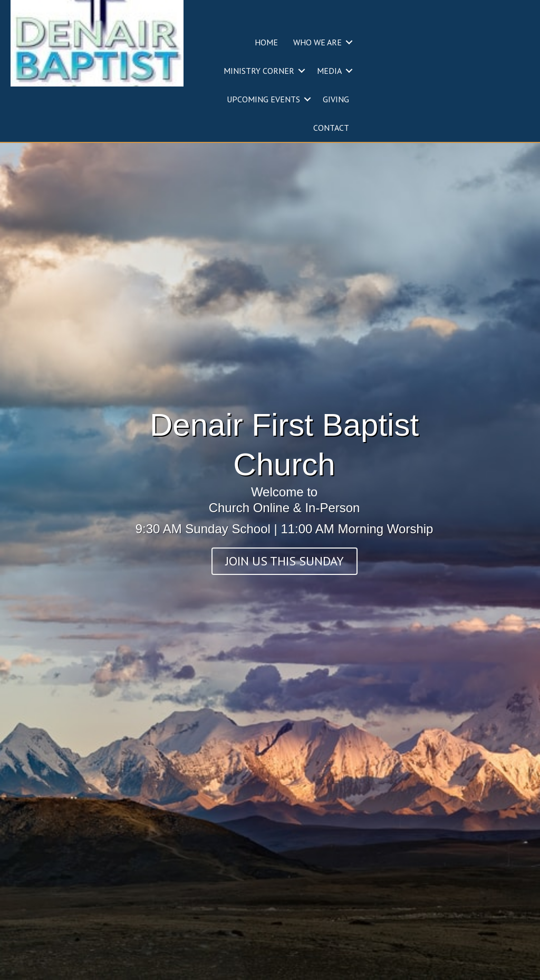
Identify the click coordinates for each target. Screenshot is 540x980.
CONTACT (331, 128)
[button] (349, 42)
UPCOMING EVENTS (263, 99)
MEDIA (329, 71)
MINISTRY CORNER (259, 71)
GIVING (336, 99)
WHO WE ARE (317, 42)
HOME (266, 42)
